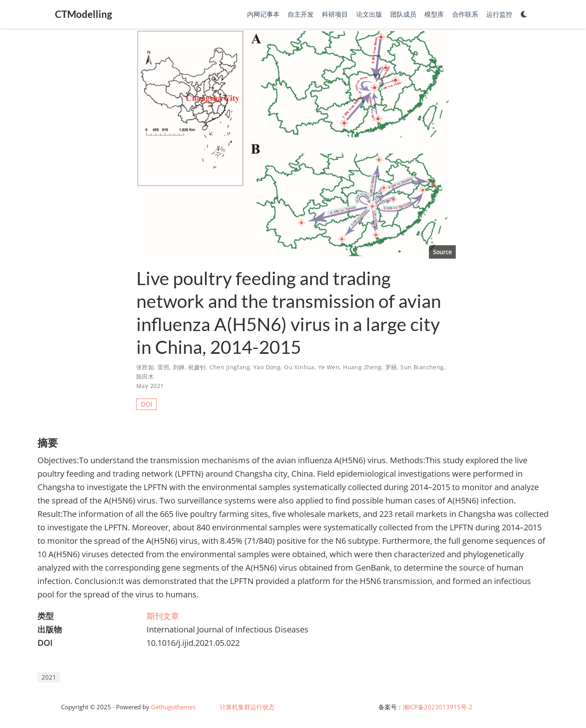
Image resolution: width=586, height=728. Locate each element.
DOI (146, 404)
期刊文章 (163, 616)
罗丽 (391, 367)
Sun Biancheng (422, 367)
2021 (49, 677)
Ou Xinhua (299, 367)
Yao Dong (267, 367)
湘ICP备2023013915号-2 (438, 707)
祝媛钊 (197, 367)
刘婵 (179, 367)
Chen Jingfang (230, 367)
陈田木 (145, 376)
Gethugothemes (173, 707)
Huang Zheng (362, 367)
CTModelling (83, 14)
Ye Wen (329, 367)
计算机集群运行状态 (247, 707)
